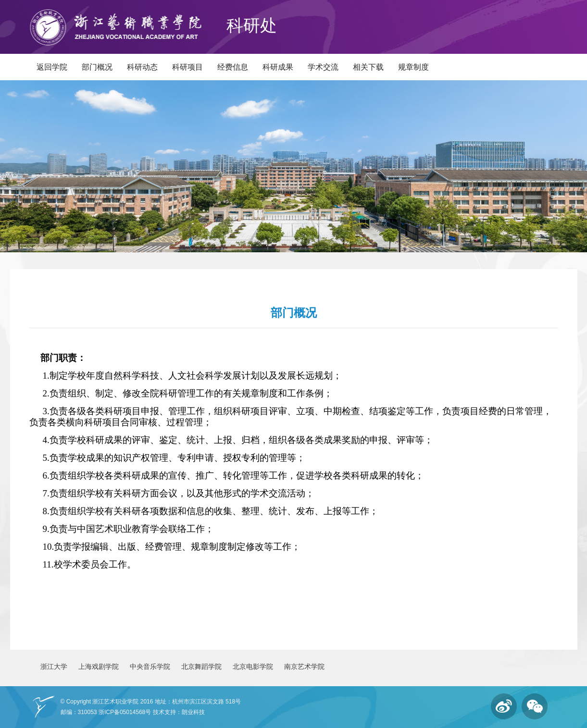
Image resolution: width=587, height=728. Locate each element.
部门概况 (97, 67)
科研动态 (142, 67)
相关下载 (368, 67)
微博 (504, 706)
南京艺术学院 (304, 666)
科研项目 (187, 67)
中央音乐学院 (150, 666)
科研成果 (278, 67)
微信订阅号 (535, 706)
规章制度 (413, 67)
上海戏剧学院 (99, 666)
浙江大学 (54, 666)
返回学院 (52, 67)
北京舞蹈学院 (201, 666)
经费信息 (233, 67)
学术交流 (323, 67)
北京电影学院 (253, 666)
